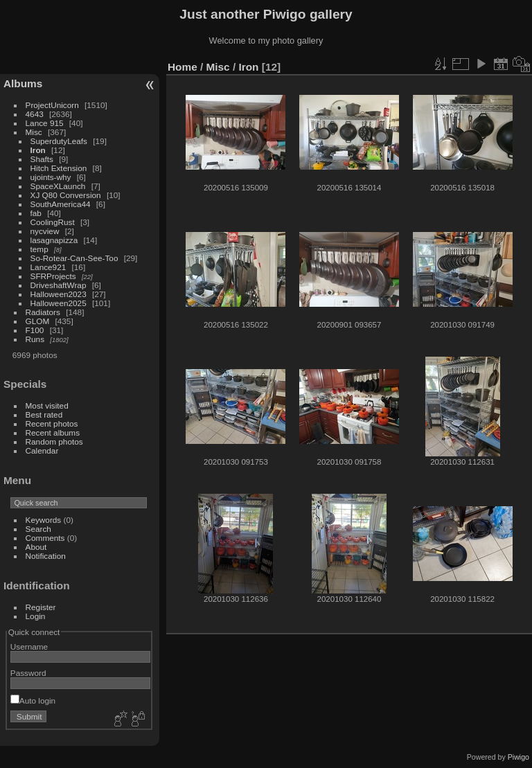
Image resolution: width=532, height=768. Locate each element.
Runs (35, 339)
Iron (38, 150)
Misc (34, 132)
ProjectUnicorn (52, 105)
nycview (45, 231)
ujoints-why (51, 177)
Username (29, 646)
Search (38, 529)
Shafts (43, 159)
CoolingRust (53, 222)
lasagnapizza (54, 240)
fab (36, 213)
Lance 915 (45, 123)
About (36, 547)
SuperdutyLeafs (59, 141)
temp (39, 249)
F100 (35, 330)
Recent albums (53, 432)
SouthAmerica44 (61, 204)
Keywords (44, 520)
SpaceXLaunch (58, 186)
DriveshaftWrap (59, 285)
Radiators (43, 312)
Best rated (44, 414)
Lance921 (48, 267)
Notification (46, 556)
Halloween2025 (59, 303)
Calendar (42, 450)
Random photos (54, 441)
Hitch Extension (59, 168)
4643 (35, 114)
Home (183, 67)
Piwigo (518, 757)
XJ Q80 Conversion (66, 195)
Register (41, 607)
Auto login (33, 700)
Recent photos (52, 423)
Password (28, 673)
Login (36, 616)
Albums (23, 83)
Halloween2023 (59, 294)
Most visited (47, 405)
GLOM (38, 321)
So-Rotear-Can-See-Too (74, 258)
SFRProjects (53, 276)
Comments (45, 538)
